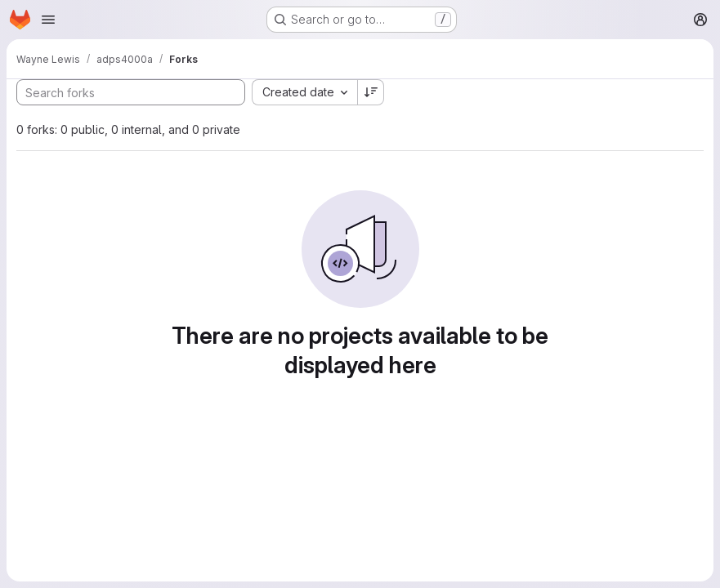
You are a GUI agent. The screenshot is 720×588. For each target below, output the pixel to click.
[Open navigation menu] (48, 20)
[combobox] (304, 92)
